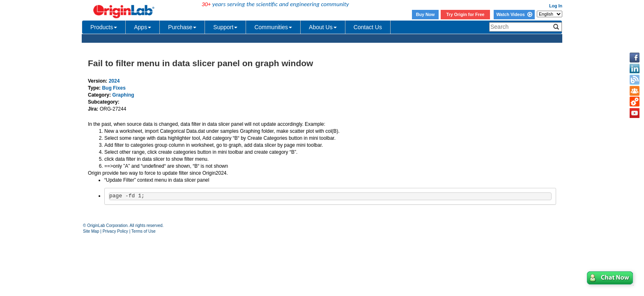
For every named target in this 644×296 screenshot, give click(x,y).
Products (104, 27)
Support (225, 27)
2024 (114, 81)
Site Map (91, 231)
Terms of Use (144, 231)
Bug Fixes (114, 88)
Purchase (182, 27)
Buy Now (425, 14)
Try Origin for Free (466, 14)
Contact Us (368, 27)
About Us (323, 27)
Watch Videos (514, 14)
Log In (556, 6)
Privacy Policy (115, 231)
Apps (143, 27)
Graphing (123, 95)
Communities (273, 27)
